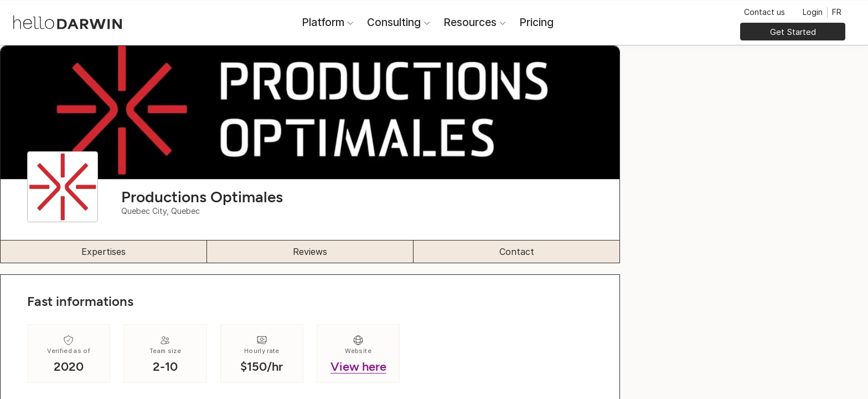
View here (358, 367)
